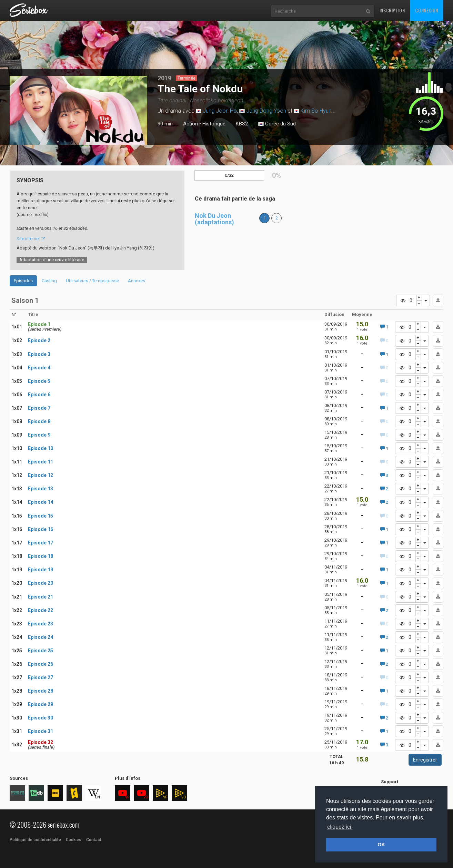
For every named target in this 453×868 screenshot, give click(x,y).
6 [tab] (92, 142)
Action (190, 124)
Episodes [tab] (23, 281)
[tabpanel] (79, 110)
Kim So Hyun (316, 111)
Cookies (74, 840)
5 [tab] (85, 142)
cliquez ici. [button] (340, 827)
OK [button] (381, 845)
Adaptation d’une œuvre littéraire (52, 260)
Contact (94, 840)
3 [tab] (72, 142)
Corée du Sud (277, 124)
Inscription (392, 10)
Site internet (31, 239)
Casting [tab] (49, 281)
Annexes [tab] (137, 281)
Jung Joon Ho (220, 111)
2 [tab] (65, 142)
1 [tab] (58, 142)
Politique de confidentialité (35, 840)
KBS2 (242, 124)
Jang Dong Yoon (266, 111)
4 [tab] (79, 142)
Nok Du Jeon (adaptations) (214, 219)
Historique (214, 124)
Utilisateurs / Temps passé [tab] (92, 281)
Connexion (426, 10)
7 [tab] (99, 142)
